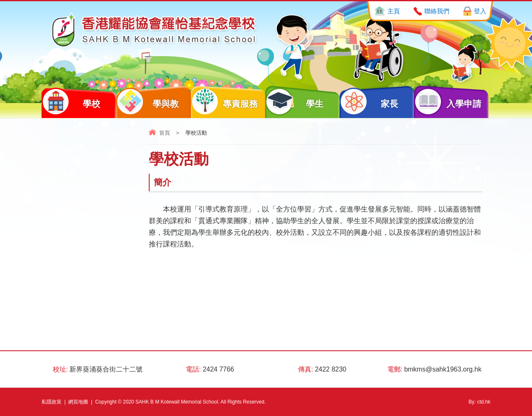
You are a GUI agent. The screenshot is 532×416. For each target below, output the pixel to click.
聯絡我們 (437, 11)
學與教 (147, 102)
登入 (480, 11)
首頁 (165, 133)
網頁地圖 (78, 402)
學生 (294, 102)
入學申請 (448, 102)
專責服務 (224, 102)
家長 (369, 102)
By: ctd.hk (479, 402)
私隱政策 (52, 402)
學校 (71, 102)
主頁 (394, 11)
